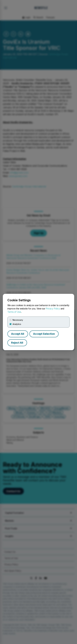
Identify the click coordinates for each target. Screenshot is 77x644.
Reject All (17, 343)
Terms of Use (14, 312)
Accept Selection (44, 334)
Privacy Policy (53, 309)
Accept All (18, 334)
